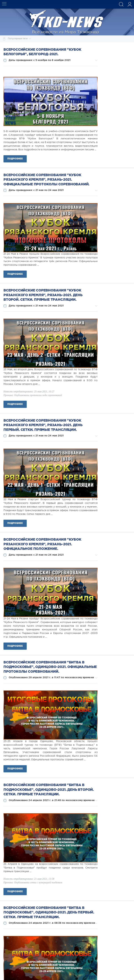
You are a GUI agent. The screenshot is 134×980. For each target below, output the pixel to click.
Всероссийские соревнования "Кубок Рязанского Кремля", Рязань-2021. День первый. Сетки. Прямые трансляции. (43, 425)
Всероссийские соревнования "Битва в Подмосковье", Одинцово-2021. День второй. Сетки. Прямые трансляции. (49, 790)
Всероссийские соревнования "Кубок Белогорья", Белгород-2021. (42, 52)
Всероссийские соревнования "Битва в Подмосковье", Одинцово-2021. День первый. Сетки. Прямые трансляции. (49, 913)
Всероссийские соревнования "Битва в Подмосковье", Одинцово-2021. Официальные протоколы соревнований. (50, 667)
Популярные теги (19, 39)
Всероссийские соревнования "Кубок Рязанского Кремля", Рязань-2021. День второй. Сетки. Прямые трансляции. (43, 295)
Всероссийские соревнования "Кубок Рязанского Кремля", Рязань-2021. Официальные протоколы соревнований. (46, 180)
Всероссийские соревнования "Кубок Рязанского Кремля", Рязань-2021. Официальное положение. (42, 544)
